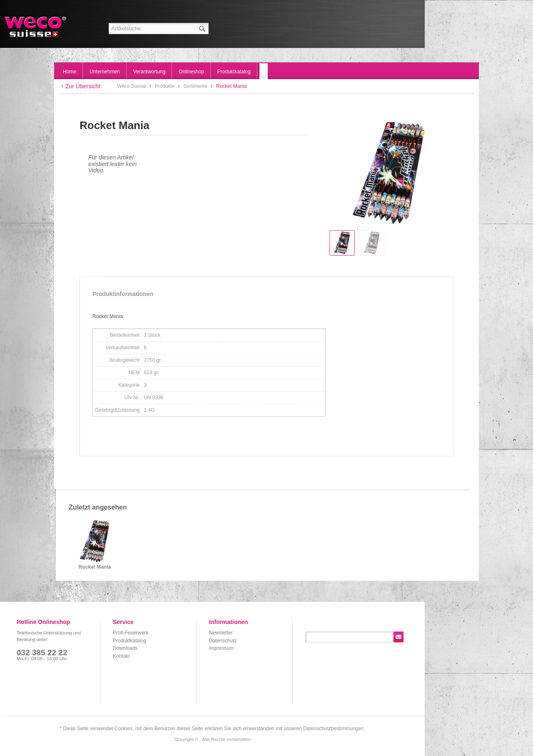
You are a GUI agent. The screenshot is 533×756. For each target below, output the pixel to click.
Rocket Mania (95, 567)
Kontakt (121, 656)
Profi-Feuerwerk (131, 633)
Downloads (125, 648)
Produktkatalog (130, 641)
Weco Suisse (36, 27)
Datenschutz (223, 641)
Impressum (221, 648)
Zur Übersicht (83, 86)
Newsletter (221, 633)
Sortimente (196, 86)
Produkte (166, 86)
